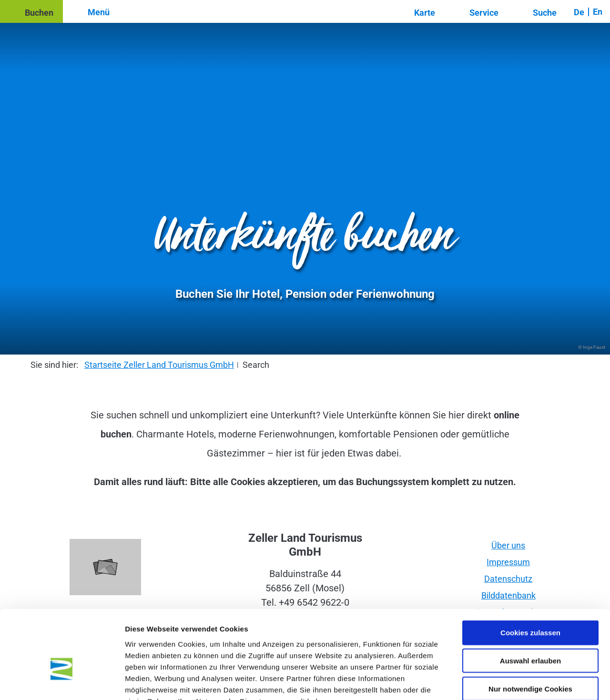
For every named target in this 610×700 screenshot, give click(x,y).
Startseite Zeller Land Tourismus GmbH (159, 365)
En (598, 12)
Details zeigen (507, 681)
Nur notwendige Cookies (530, 631)
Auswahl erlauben (530, 603)
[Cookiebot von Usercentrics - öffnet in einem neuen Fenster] (62, 681)
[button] (31, 11)
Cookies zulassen (530, 574)
